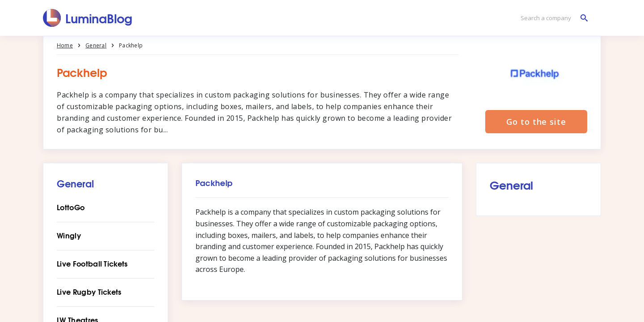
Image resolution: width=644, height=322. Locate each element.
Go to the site (536, 122)
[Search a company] (552, 18)
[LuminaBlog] (88, 18)
